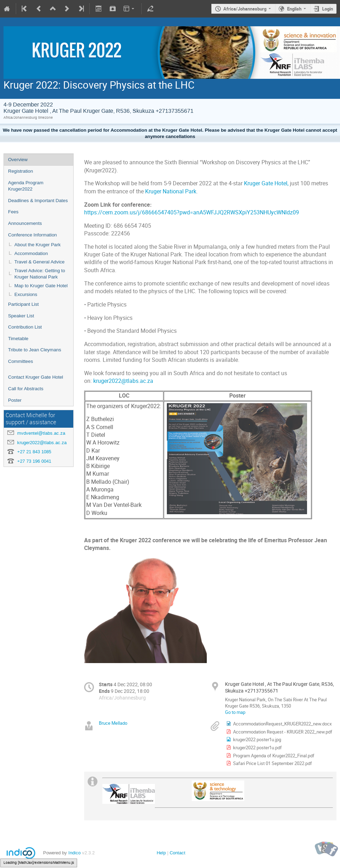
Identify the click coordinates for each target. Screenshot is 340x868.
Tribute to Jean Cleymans (35, 350)
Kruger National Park (171, 191)
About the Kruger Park (38, 245)
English (294, 9)
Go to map (235, 712)
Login (328, 9)
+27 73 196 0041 (34, 461)
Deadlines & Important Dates (38, 201)
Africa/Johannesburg (245, 9)
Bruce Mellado (113, 723)
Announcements (25, 223)
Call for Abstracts (26, 389)
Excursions (26, 294)
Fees (13, 212)
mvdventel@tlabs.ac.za (41, 433)
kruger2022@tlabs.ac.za (42, 443)
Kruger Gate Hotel (266, 183)
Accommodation (31, 253)
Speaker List (21, 316)
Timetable (18, 339)
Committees (21, 361)
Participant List (23, 304)
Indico (74, 853)
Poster (15, 400)
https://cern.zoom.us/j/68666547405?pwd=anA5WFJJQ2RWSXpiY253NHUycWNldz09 (192, 212)
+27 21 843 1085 (34, 452)
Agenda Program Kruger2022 (26, 186)
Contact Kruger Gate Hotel (36, 377)
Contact (178, 853)
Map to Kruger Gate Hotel (41, 286)
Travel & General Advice (39, 262)
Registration (21, 171)
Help (161, 853)
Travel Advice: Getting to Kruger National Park (40, 274)
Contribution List (25, 327)
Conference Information (32, 235)
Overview (18, 160)
